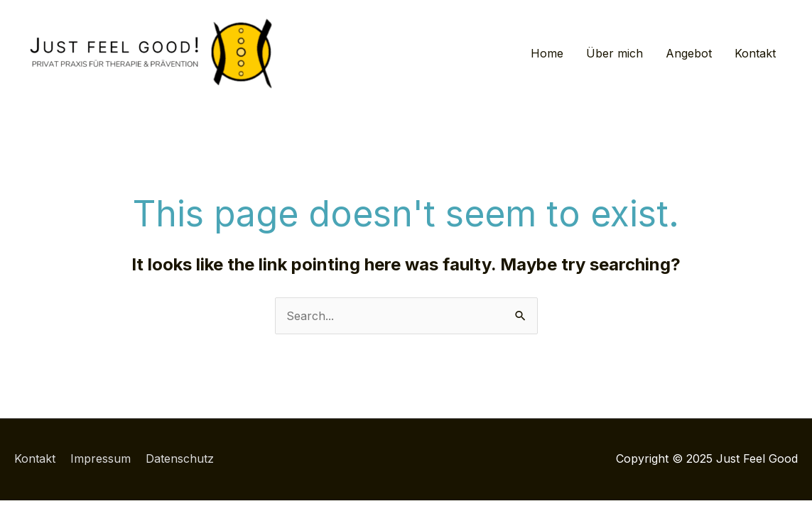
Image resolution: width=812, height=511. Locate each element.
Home (547, 53)
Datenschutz (180, 458)
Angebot (689, 53)
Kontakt (755, 53)
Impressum (101, 458)
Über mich (615, 53)
